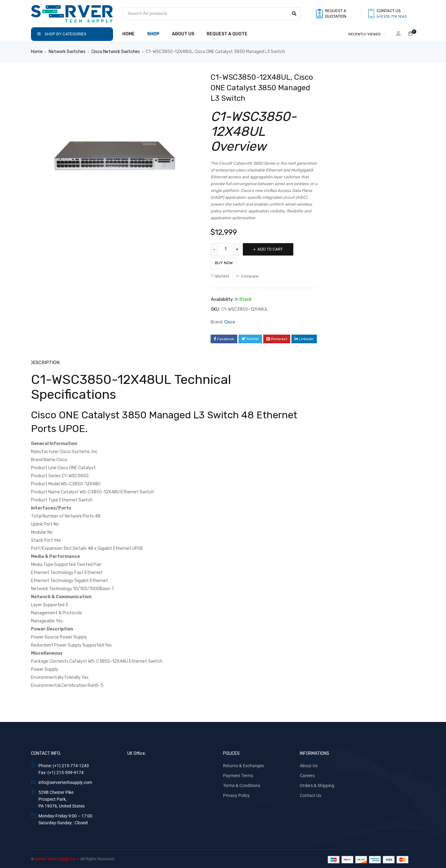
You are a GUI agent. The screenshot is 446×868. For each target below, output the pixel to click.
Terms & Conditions (242, 784)
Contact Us (310, 794)
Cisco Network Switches (116, 52)
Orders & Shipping (317, 784)
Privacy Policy (236, 794)
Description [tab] (44, 361)
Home (37, 52)
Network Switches (67, 52)
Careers (307, 774)
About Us (309, 764)
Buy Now (229, 262)
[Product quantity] (226, 249)
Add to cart (273, 249)
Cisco (230, 321)
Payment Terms (238, 774)
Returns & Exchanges (243, 764)
